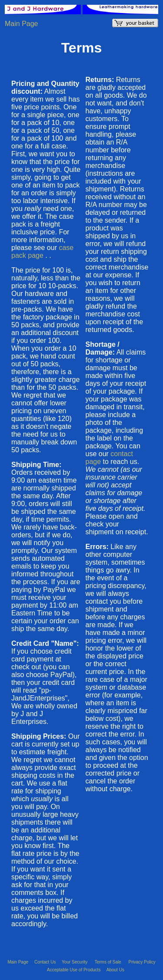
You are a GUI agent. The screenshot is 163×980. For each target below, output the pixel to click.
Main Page (22, 24)
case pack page (42, 252)
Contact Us (46, 962)
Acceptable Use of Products (74, 970)
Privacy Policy (142, 962)
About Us (115, 970)
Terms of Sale (109, 962)
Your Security (75, 962)
